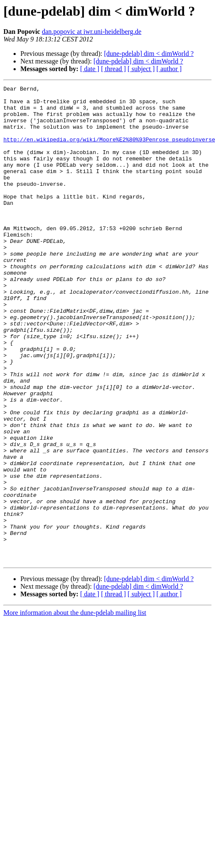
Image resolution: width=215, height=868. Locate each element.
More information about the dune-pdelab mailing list (75, 708)
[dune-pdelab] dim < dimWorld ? (149, 54)
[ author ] (169, 69)
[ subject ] (141, 69)
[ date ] (90, 69)
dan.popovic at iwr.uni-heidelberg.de (92, 32)
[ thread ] (113, 69)
